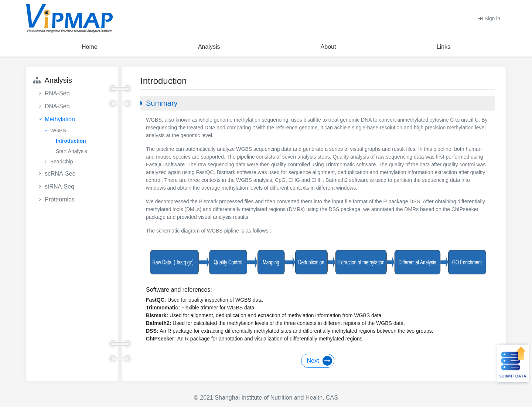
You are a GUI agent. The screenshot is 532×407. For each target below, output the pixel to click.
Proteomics (59, 199)
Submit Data (512, 363)
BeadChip (62, 162)
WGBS (58, 130)
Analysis (209, 47)
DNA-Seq (57, 106)
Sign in (489, 18)
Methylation (60, 119)
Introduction (71, 141)
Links (444, 47)
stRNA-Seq (59, 186)
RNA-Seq (57, 93)
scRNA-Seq (60, 174)
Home (90, 47)
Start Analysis (71, 151)
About (328, 47)
